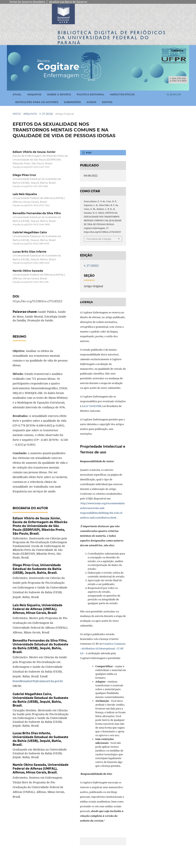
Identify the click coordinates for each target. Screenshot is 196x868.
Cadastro (177, 50)
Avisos (91, 102)
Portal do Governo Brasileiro (27, 2)
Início (17, 114)
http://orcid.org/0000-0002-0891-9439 (31, 244)
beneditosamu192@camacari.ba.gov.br (38, 681)
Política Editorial (91, 94)
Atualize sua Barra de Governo (68, 2)
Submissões (72, 102)
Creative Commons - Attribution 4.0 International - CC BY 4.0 (103, 648)
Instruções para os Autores (37, 102)
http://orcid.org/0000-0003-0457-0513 (31, 167)
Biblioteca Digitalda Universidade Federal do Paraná (112, 38)
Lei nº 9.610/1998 (92, 406)
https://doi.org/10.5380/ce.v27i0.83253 (37, 301)
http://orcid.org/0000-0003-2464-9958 (31, 225)
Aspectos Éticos (122, 94)
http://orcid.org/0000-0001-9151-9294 (30, 186)
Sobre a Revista (59, 94)
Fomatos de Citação (99, 239)
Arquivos (34, 94)
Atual (17, 94)
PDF (88, 153)
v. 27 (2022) (46, 114)
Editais (107, 102)
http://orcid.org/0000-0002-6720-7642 (31, 205)
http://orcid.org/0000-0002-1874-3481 (31, 282)
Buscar (174, 94)
